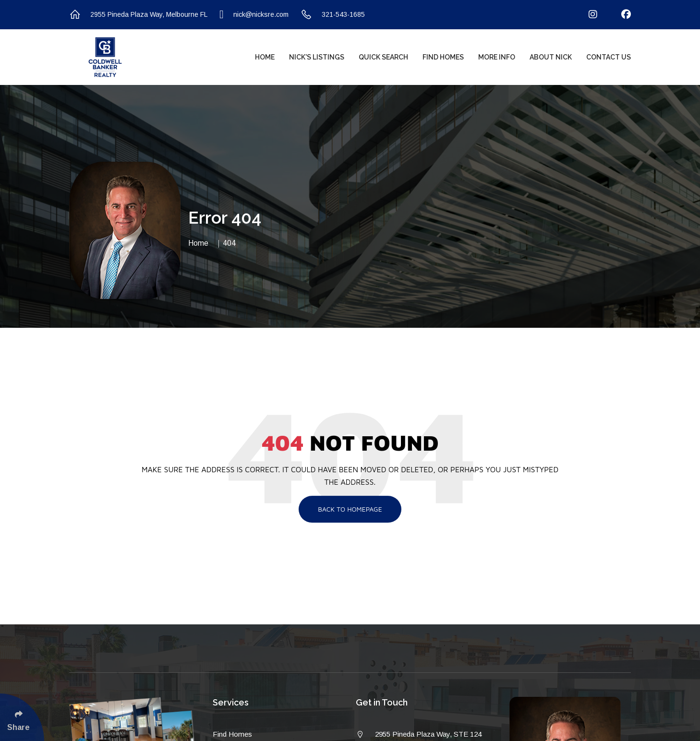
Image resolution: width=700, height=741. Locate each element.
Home (265, 57)
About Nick (551, 57)
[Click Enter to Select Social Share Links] (22, 717)
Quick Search (383, 57)
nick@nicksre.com (254, 15)
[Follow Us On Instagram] (587, 15)
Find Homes (443, 57)
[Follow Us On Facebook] (620, 15)
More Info (497, 57)
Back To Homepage (350, 509)
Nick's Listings (317, 57)
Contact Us (609, 57)
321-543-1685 (333, 15)
